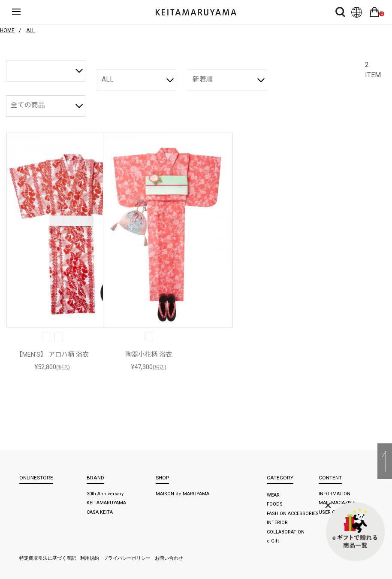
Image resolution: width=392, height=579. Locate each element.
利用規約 (90, 558)
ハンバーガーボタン (23, 12)
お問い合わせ (169, 558)
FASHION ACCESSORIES (293, 514)
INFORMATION (335, 494)
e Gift (273, 541)
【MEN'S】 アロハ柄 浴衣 (52, 355)
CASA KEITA (100, 512)
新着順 (203, 79)
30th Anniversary (105, 494)
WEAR (273, 495)
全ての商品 (28, 105)
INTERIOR (277, 523)
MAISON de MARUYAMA (182, 494)
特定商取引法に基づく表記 (48, 558)
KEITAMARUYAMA (106, 503)
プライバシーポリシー (127, 558)
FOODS (275, 504)
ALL (108, 79)
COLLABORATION (286, 532)
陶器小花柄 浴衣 (149, 355)
